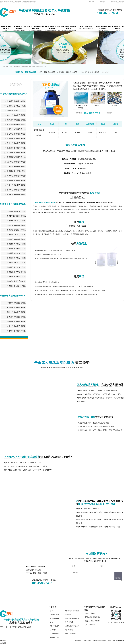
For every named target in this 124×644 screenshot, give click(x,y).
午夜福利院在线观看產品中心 (14, 94)
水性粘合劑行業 (25, 67)
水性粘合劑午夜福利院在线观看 (89, 72)
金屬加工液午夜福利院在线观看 (67, 72)
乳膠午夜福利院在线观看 (39, 67)
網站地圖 (102, 2)
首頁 (11, 67)
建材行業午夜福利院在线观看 (72, 613)
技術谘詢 (85, 405)
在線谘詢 (92, 2)
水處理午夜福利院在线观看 (47, 72)
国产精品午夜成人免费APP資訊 (55, 618)
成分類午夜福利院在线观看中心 (14, 296)
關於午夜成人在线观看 (117, 2)
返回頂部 (118, 578)
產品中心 (16, 67)
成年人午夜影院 (71, 634)
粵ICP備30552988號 (118, 641)
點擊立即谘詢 (81, 584)
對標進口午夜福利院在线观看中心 (14, 204)
